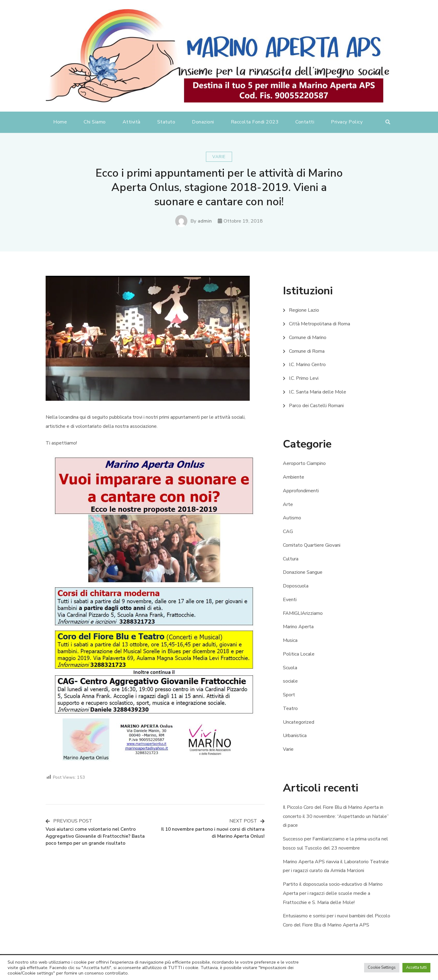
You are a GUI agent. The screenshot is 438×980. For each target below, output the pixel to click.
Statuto (166, 122)
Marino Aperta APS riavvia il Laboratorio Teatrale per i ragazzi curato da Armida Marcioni (336, 866)
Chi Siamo (95, 122)
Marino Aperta (298, 627)
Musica (290, 640)
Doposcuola (296, 586)
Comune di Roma (307, 351)
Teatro (290, 708)
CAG (288, 532)
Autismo (292, 518)
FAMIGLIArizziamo (303, 613)
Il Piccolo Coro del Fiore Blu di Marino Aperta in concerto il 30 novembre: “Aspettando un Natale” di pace (336, 816)
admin (205, 221)
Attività (132, 122)
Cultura (291, 559)
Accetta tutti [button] (416, 968)
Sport (289, 695)
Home (60, 122)
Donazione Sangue (303, 572)
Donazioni (203, 122)
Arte (288, 504)
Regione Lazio (304, 310)
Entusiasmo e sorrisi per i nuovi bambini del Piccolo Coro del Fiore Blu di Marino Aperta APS (337, 920)
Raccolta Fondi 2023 (255, 122)
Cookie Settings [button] (382, 968)
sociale (290, 681)
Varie (219, 157)
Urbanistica (295, 736)
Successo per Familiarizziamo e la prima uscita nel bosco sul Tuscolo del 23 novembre (335, 843)
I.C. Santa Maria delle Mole (318, 392)
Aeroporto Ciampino (304, 463)
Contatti (305, 122)
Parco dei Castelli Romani (316, 406)
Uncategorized (299, 722)
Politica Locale (299, 654)
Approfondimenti (301, 491)
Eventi (290, 600)
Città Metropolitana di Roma (320, 324)
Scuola (290, 668)
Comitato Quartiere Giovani (312, 545)
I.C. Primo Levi (304, 378)
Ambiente (294, 477)
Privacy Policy (347, 122)
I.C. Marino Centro (307, 365)
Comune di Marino (308, 338)
